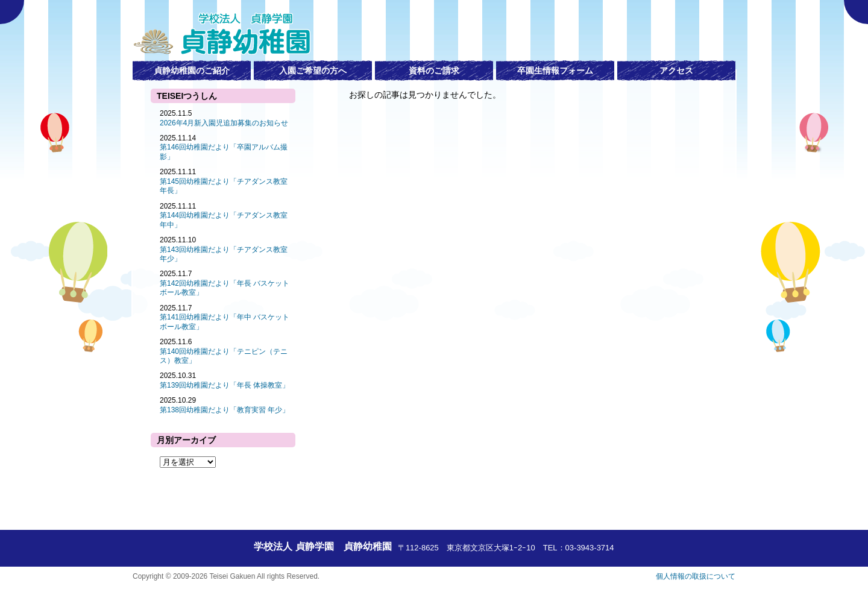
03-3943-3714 (590, 548)
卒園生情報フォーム (555, 71)
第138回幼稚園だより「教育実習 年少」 (225, 410)
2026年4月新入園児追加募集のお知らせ (224, 123)
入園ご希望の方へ (313, 71)
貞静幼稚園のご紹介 (192, 71)
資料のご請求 (434, 71)
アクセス (676, 71)
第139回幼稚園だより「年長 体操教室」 (225, 385)
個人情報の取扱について (696, 576)
